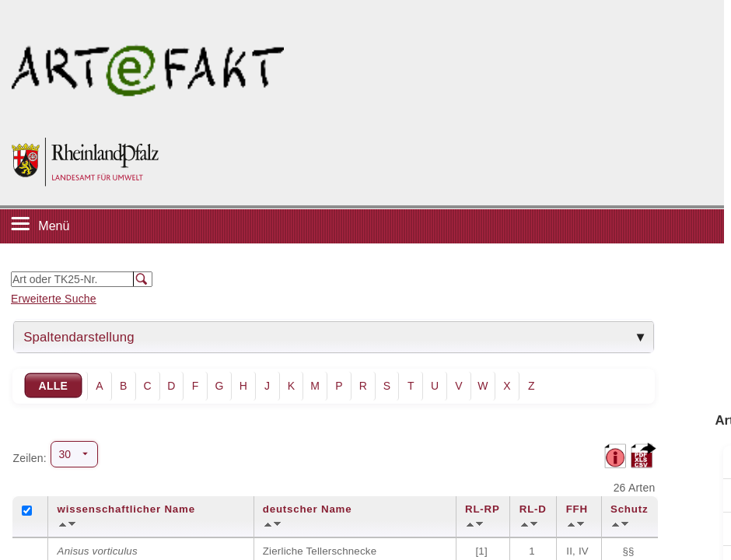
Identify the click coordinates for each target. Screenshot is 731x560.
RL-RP (483, 509)
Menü (54, 226)
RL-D (533, 509)
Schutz (629, 509)
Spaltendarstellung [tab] (79, 337)
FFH (577, 509)
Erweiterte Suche (54, 299)
